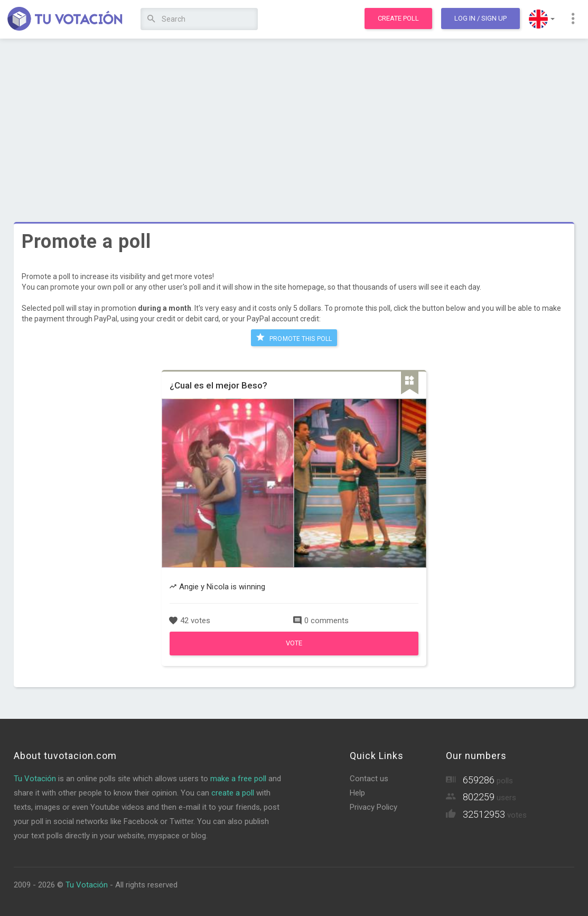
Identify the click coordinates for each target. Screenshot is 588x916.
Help (357, 793)
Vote (294, 643)
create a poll (233, 793)
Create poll (398, 18)
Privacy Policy (374, 807)
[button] (542, 19)
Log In (480, 18)
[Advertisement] (294, 124)
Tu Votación (35, 779)
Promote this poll (294, 337)
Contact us (369, 779)
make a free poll (238, 779)
